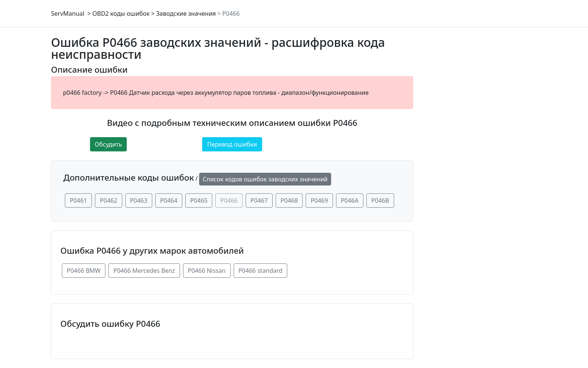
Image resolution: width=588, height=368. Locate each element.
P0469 (319, 200)
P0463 (139, 200)
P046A (350, 200)
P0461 (78, 200)
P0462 (108, 200)
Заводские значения (186, 13)
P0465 (199, 200)
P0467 (259, 200)
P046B (380, 200)
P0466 (231, 13)
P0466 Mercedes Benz (144, 271)
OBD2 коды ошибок (121, 13)
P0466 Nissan (207, 271)
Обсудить (109, 144)
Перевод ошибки (232, 144)
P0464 (169, 200)
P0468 (289, 200)
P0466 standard (261, 271)
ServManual (68, 13)
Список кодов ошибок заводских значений (265, 179)
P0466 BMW (84, 271)
